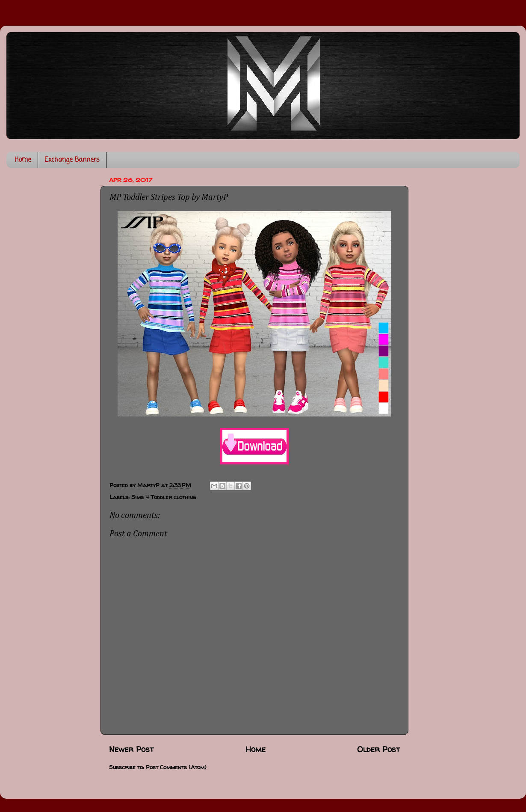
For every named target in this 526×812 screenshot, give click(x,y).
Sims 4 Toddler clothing (164, 497)
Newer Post (131, 749)
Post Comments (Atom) (176, 767)
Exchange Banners (72, 160)
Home (23, 160)
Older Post (378, 749)
